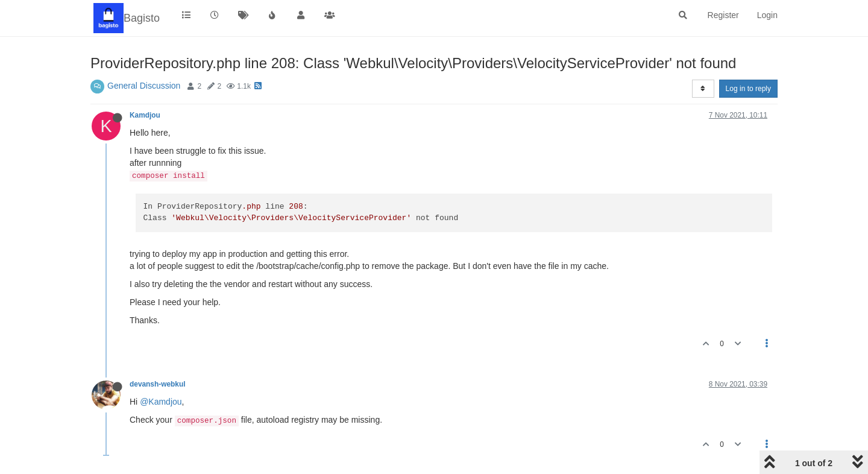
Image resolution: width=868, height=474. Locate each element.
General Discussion (144, 86)
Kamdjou (145, 115)
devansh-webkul (158, 384)
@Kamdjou (161, 402)
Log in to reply (748, 89)
